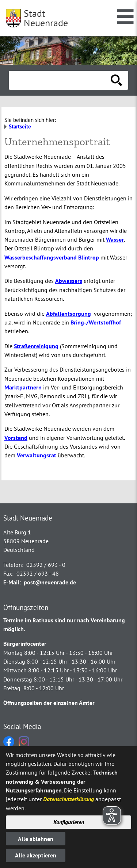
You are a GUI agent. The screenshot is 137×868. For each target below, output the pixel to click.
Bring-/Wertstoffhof (96, 322)
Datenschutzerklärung (68, 799)
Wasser (115, 239)
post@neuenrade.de (50, 582)
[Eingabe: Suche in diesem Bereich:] (60, 80)
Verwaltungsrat (37, 455)
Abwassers (69, 281)
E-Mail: (12, 582)
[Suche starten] (117, 80)
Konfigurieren (69, 822)
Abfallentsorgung (68, 314)
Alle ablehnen (36, 839)
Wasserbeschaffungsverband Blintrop (52, 257)
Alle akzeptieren (36, 855)
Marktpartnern (23, 387)
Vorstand (16, 438)
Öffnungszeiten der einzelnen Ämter (49, 703)
